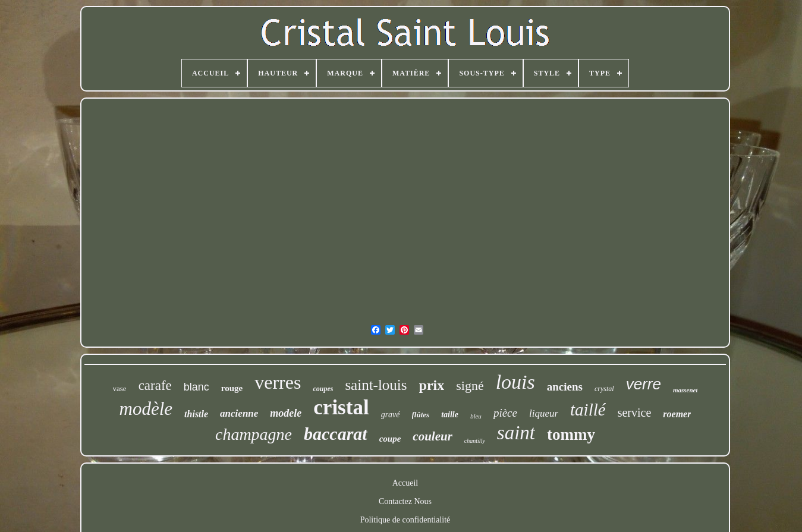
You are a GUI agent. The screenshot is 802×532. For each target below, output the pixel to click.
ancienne (239, 413)
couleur (433, 436)
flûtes (421, 415)
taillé (588, 410)
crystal (604, 389)
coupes (323, 389)
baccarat (336, 434)
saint (516, 433)
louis (515, 382)
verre (644, 384)
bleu (476, 416)
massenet (685, 390)
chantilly (475, 441)
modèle (146, 409)
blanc (196, 387)
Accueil (405, 483)
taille (450, 415)
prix (432, 385)
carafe (155, 385)
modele (286, 413)
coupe (390, 439)
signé (470, 385)
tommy (571, 435)
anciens (565, 387)
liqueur (544, 413)
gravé (391, 415)
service (635, 413)
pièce (505, 413)
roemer (677, 414)
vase (120, 388)
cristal (341, 407)
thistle (196, 414)
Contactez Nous (405, 501)
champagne (254, 434)
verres (278, 382)
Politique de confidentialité (405, 520)
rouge (232, 388)
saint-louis (376, 385)
